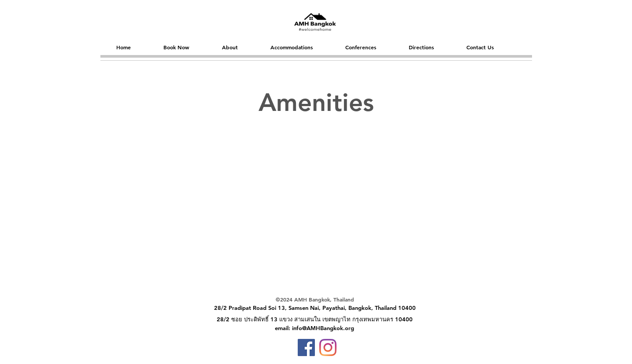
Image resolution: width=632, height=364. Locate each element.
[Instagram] (328, 347)
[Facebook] (306, 347)
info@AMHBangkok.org (323, 328)
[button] (176, 47)
